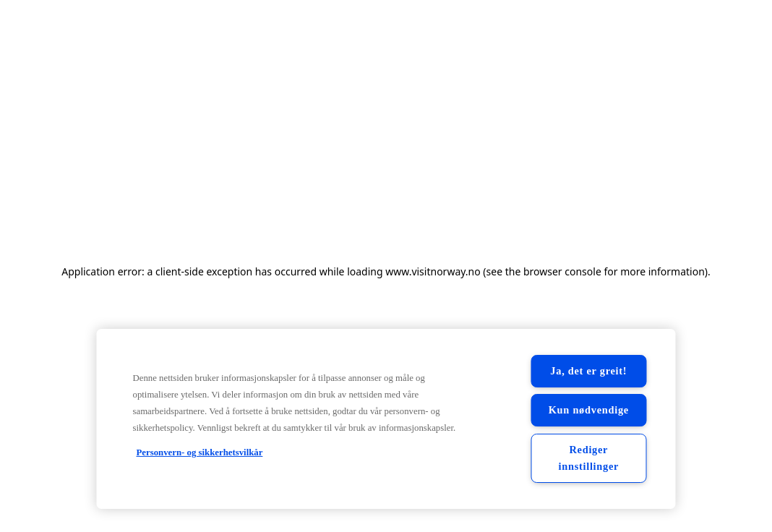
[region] (386, 419)
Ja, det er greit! (588, 371)
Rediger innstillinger (588, 458)
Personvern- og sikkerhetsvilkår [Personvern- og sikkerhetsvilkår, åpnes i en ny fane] (200, 452)
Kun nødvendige (589, 410)
